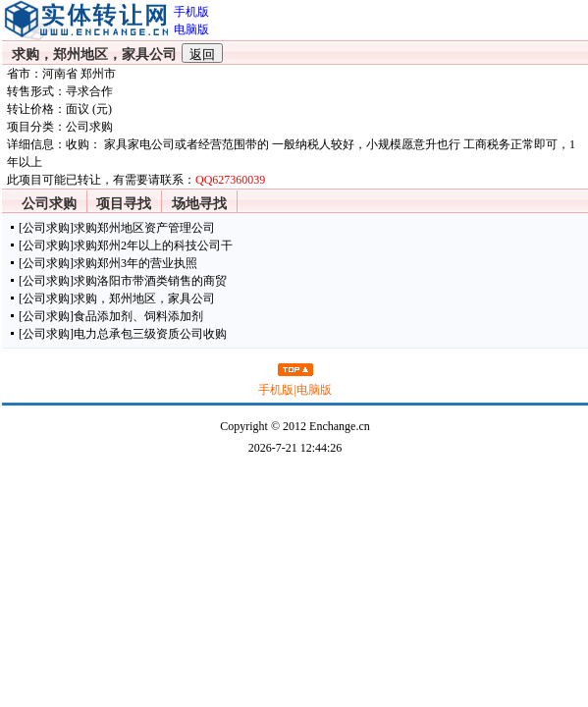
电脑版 (314, 390)
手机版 (276, 390)
